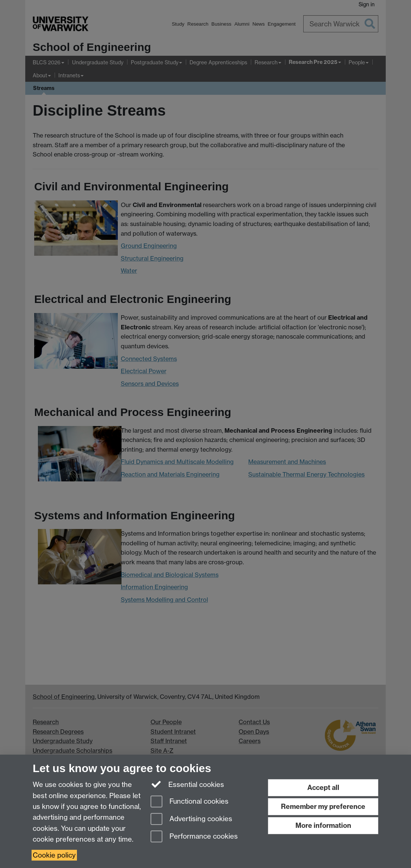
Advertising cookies (191, 819)
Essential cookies (187, 784)
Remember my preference (323, 806)
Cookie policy (54, 855)
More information (323, 825)
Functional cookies (190, 802)
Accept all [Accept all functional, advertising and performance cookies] (323, 788)
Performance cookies (194, 837)
